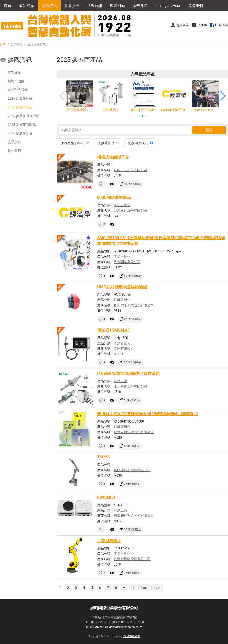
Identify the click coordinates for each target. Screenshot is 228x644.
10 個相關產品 (133, 184)
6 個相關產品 (132, 400)
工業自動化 (122, 205)
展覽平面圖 (16, 81)
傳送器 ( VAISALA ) (113, 330)
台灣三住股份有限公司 (130, 211)
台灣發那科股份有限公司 (132, 559)
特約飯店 (14, 151)
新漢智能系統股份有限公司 (134, 516)
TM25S (103, 457)
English (202, 25)
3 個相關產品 (132, 573)
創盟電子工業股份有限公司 (134, 305)
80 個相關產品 (133, 276)
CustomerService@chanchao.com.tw (118, 627)
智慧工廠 (120, 381)
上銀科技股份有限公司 (130, 386)
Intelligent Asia (168, 6)
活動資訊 (95, 6)
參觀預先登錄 (18, 90)
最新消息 (26, 6)
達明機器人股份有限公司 (132, 470)
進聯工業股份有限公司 (130, 170)
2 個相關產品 (132, 484)
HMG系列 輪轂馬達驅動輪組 (122, 287)
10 (133, 588)
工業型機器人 (109, 541)
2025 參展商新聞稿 (22, 125)
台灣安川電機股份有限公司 (134, 432)
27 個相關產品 (133, 319)
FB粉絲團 (222, 25)
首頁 (8, 6)
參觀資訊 (49, 6)
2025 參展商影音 (20, 133)
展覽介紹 (14, 72)
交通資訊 (14, 142)
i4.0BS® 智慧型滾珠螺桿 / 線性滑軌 (128, 373)
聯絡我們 (195, 6)
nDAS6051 (106, 497)
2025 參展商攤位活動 (23, 116)
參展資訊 (72, 6)
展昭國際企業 (132, 636)
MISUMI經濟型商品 (114, 197)
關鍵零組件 (122, 300)
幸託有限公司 (124, 349)
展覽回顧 (117, 6)
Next (144, 588)
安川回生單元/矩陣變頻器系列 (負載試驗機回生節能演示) (148, 414)
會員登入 (182, 25)
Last (157, 588)
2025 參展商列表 (20, 99)
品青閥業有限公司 (127, 262)
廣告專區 (140, 6)
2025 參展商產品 (20, 107)
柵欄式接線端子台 (113, 157)
